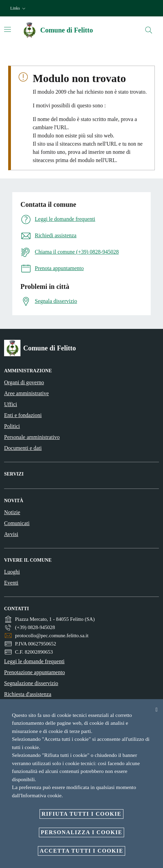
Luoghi (12, 572)
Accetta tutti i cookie (82, 851)
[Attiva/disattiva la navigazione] (8, 29)
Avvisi (11, 534)
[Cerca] (149, 30)
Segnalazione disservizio (31, 683)
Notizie (12, 512)
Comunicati (17, 523)
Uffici (11, 404)
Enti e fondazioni (23, 415)
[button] (19, 8)
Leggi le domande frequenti (34, 661)
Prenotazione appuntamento (34, 672)
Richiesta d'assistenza (28, 694)
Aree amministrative (26, 393)
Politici (12, 426)
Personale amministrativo (32, 437)
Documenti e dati (23, 448)
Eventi (11, 583)
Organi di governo (24, 382)
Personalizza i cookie (82, 832)
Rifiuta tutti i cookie (81, 814)
